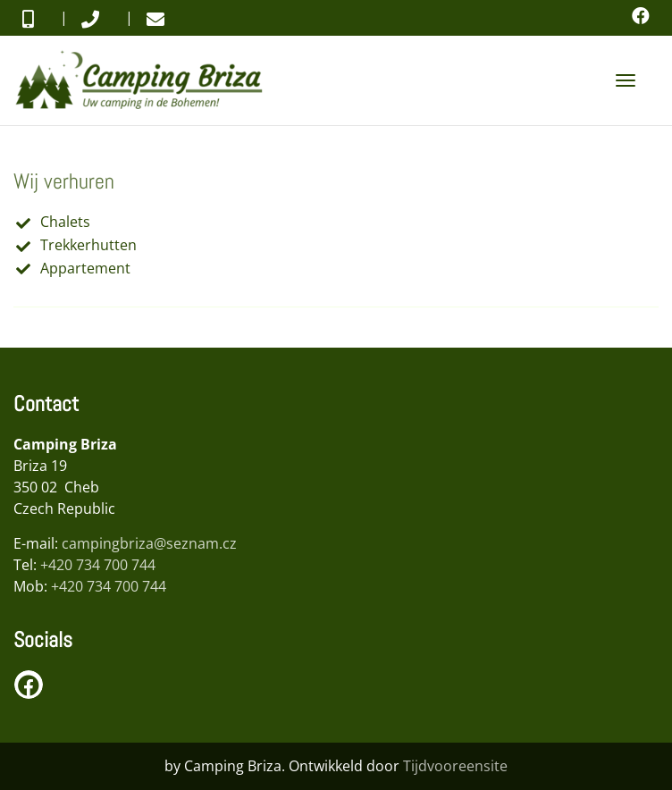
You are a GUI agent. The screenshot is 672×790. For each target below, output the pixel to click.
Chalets (65, 222)
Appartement (85, 268)
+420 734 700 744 (98, 565)
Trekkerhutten (88, 245)
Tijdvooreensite (455, 766)
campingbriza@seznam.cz (149, 543)
